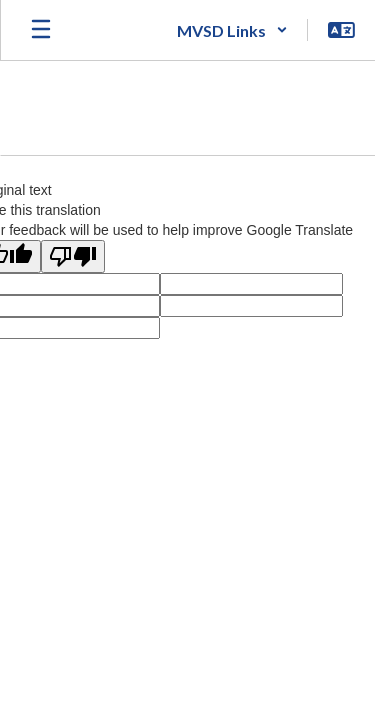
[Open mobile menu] (41, 30)
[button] (232, 30)
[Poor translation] (73, 256)
